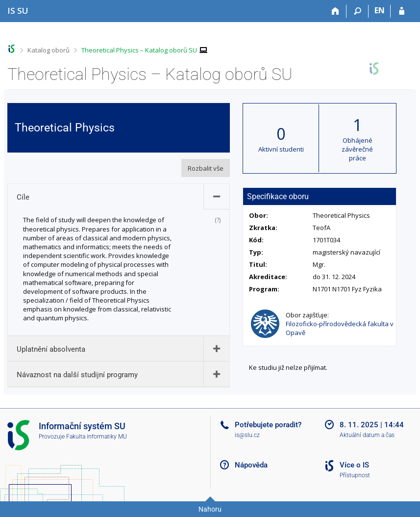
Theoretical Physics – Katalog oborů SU (139, 50)
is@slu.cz (247, 435)
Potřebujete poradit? (268, 425)
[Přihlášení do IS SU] (402, 11)
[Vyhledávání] (358, 11)
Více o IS (354, 465)
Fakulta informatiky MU (97, 437)
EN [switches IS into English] (380, 10)
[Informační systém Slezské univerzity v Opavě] (18, 11)
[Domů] (335, 11)
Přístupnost (355, 475)
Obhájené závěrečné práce (357, 149)
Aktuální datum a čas (367, 435)
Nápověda (251, 465)
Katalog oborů (49, 50)
